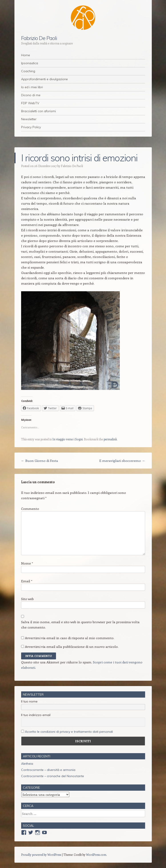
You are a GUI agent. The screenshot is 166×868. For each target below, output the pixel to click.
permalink (110, 439)
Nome (27, 563)
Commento (30, 509)
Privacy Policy (31, 127)
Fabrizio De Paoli (39, 38)
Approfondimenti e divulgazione (44, 79)
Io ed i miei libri (32, 87)
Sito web (27, 599)
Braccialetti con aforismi (38, 111)
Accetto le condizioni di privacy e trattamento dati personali (69, 732)
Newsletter (29, 119)
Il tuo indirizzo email (36, 715)
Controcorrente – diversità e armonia (48, 770)
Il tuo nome (29, 701)
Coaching (28, 71)
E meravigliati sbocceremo (122, 461)
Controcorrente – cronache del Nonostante (53, 776)
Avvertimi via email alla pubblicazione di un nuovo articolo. (72, 647)
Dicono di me (31, 95)
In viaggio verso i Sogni (68, 439)
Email (27, 581)
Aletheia (27, 764)
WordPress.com (96, 855)
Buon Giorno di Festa (40, 461)
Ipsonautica (30, 63)
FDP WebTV (30, 103)
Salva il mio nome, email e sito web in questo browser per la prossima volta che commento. (80, 625)
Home (26, 55)
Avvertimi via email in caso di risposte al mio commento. (70, 638)
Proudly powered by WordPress (41, 855)
